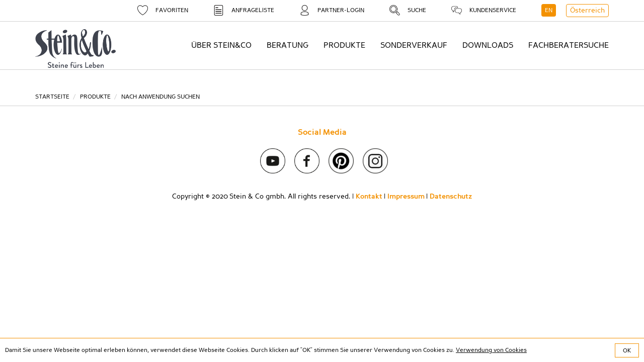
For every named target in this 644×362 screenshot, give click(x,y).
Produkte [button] (344, 45)
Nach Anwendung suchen (160, 97)
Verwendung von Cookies (491, 350)
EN (549, 10)
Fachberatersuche (569, 45)
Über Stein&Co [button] (221, 45)
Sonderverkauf (414, 45)
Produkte (95, 97)
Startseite (52, 97)
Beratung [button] (288, 45)
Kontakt (369, 197)
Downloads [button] (488, 45)
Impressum (406, 197)
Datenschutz (451, 197)
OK (627, 350)
